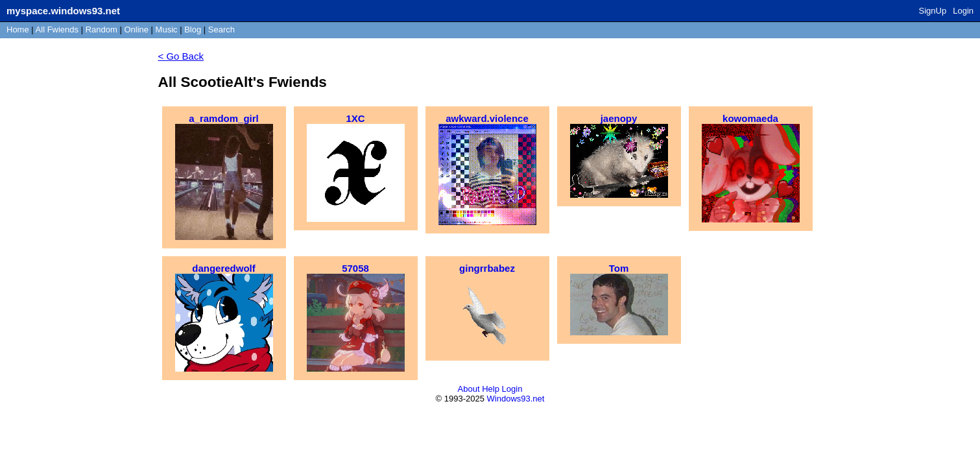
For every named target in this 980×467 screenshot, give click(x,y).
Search (221, 30)
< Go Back (181, 56)
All (57, 30)
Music (167, 30)
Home (18, 30)
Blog (193, 30)
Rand (102, 30)
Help (491, 389)
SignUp (933, 11)
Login (963, 11)
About (469, 389)
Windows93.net (516, 399)
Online (136, 30)
